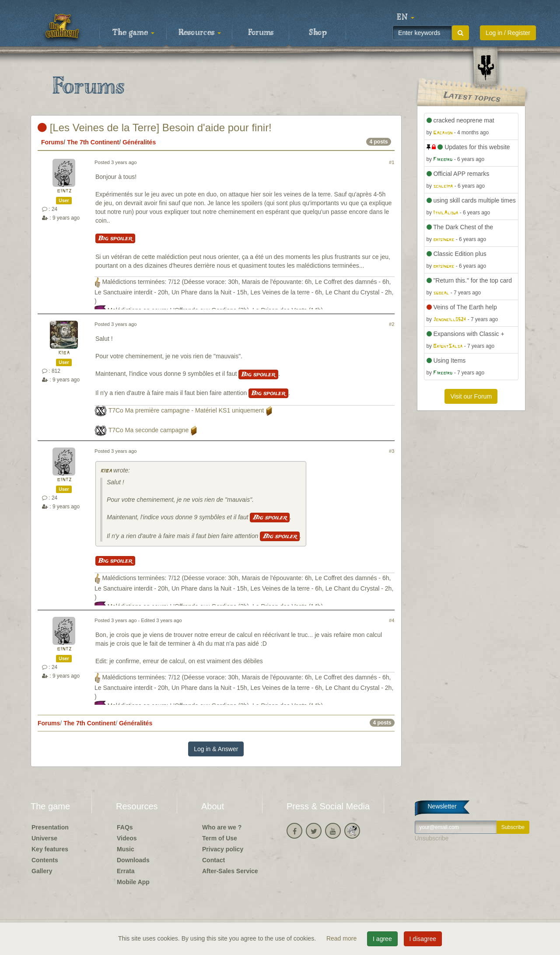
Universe (44, 838)
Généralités (139, 142)
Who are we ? (222, 827)
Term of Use (220, 838)
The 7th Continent (93, 142)
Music (126, 849)
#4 (392, 620)
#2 (392, 324)
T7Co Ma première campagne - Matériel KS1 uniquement (186, 410)
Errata (126, 871)
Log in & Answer (216, 749)
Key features (50, 849)
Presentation (50, 827)
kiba (64, 353)
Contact (213, 860)
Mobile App (133, 882)
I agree (382, 939)
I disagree (423, 939)
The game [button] (133, 33)
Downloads (133, 860)
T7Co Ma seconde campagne (149, 430)
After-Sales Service (230, 871)
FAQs (125, 827)
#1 (392, 162)
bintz (64, 191)
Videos (127, 838)
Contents (45, 860)
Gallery (42, 871)
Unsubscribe (432, 838)
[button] (406, 17)
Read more (342, 938)
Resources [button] (200, 33)
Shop (318, 33)
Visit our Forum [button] (471, 396)
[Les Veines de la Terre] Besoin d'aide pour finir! (155, 128)
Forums (261, 33)
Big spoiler (115, 238)
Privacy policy (223, 849)
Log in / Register (508, 33)
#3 (392, 451)
